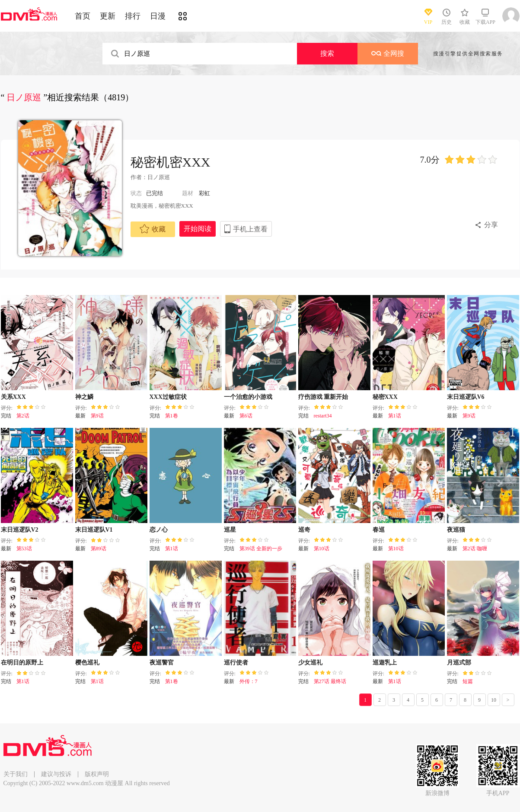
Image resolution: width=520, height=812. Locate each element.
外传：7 (249, 681)
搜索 (327, 53)
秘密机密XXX (171, 162)
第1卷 (172, 416)
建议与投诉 (56, 774)
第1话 (395, 416)
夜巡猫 (456, 530)
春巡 (379, 530)
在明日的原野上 (22, 663)
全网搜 (388, 53)
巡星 (230, 530)
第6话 (246, 416)
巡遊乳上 (385, 663)
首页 (83, 16)
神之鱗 (84, 397)
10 (494, 700)
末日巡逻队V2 (20, 530)
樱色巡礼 (87, 663)
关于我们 (16, 774)
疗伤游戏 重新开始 (323, 397)
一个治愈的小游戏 (248, 397)
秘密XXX (385, 397)
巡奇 (304, 530)
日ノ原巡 (159, 177)
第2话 (23, 416)
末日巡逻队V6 (466, 397)
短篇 (468, 681)
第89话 (99, 549)
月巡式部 (459, 663)
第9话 (97, 416)
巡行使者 (236, 663)
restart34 (323, 416)
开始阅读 (198, 229)
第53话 (24, 549)
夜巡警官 (162, 663)
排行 (133, 16)
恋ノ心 (159, 530)
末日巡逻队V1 (94, 530)
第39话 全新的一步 (261, 549)
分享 (491, 225)
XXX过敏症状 (168, 397)
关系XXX (13, 397)
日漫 (158, 16)
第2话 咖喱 (475, 549)
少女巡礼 (310, 663)
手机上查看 (250, 229)
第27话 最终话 (330, 681)
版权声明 (97, 774)
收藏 (153, 229)
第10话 (322, 549)
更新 (108, 16)
